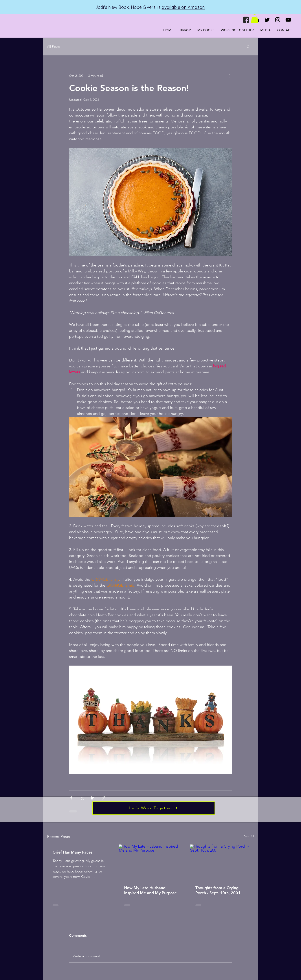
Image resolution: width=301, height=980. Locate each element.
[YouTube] (288, 20)
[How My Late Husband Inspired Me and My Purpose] (151, 862)
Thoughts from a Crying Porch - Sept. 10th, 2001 (218, 890)
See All (249, 836)
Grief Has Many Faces (72, 852)
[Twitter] (267, 20)
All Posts (53, 47)
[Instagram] (278, 20)
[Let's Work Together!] (154, 808)
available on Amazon (183, 7)
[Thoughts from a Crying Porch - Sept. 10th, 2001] (222, 862)
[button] (255, 19)
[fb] (246, 20)
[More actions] (229, 76)
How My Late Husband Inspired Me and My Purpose (150, 890)
